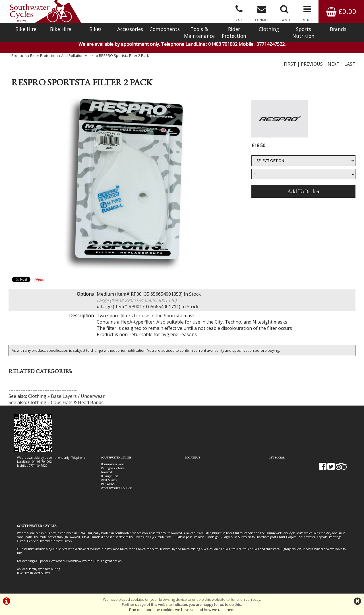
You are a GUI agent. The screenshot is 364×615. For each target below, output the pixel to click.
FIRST (290, 64)
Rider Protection (234, 32)
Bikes (95, 29)
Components (165, 29)
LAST (350, 64)
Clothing (269, 29)
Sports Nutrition (303, 32)
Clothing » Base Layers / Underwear (66, 396)
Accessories (130, 29)
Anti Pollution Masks (78, 55)
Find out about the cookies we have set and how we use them (182, 610)
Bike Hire (26, 29)
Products (19, 55)
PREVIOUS (312, 64)
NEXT (334, 64)
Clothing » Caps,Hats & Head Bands (66, 402)
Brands (338, 29)
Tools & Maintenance (199, 32)
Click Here (126, 488)
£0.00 (341, 11)
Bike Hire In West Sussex (33, 573)
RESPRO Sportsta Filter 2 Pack (124, 55)
